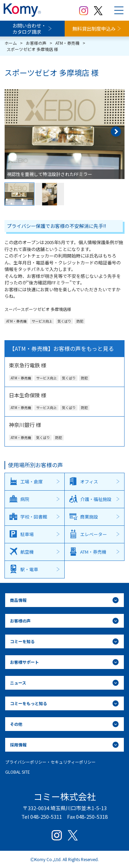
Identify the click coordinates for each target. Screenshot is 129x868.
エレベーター (94, 534)
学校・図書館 (34, 517)
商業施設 (89, 517)
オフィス (89, 482)
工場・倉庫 (31, 482)
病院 (25, 499)
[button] (116, 132)
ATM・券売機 (93, 552)
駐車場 (27, 534)
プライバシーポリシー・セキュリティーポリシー (50, 762)
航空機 (27, 552)
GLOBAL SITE (18, 772)
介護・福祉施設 (96, 499)
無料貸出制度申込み (94, 29)
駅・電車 (29, 569)
